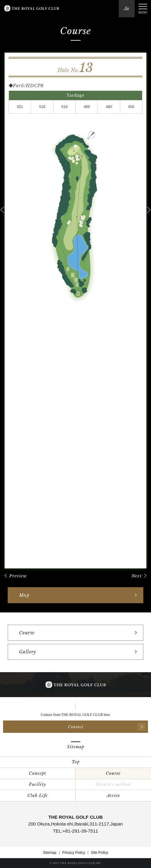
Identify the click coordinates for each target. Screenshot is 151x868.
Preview (18, 576)
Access (113, 795)
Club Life (38, 795)
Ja (127, 8)
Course (113, 773)
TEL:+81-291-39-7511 (75, 831)
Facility (38, 784)
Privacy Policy (74, 853)
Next (137, 576)
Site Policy (100, 853)
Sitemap (50, 853)
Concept (38, 773)
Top (76, 762)
